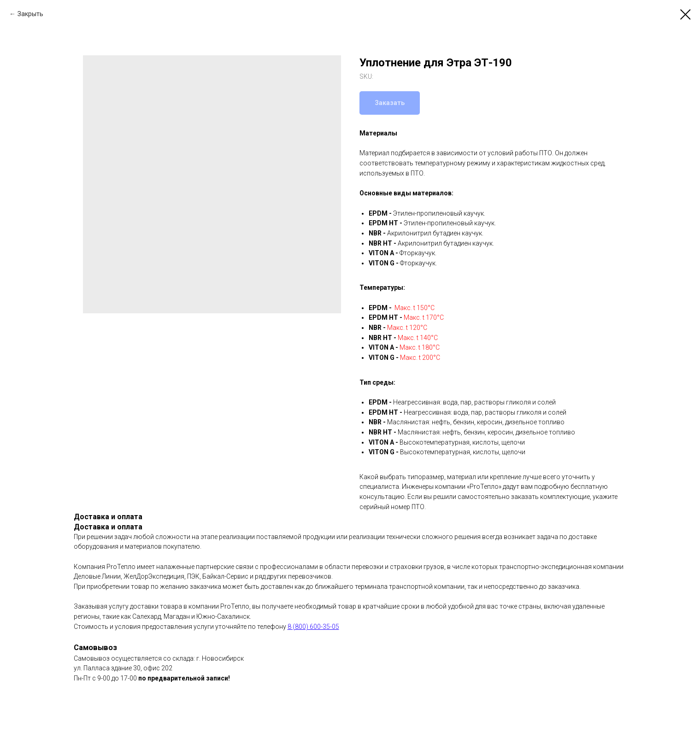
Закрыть (30, 14)
